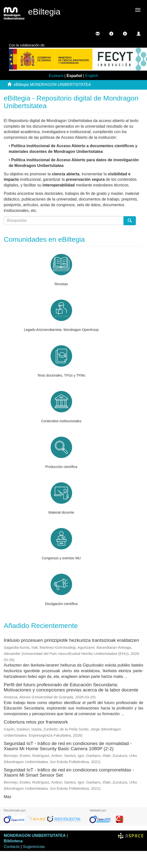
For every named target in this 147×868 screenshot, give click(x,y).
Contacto (12, 847)
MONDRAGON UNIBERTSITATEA (35, 836)
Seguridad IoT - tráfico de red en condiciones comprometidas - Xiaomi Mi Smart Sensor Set (69, 772)
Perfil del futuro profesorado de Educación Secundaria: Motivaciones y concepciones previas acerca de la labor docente (71, 687)
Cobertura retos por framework (36, 722)
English (92, 76)
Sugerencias (34, 847)
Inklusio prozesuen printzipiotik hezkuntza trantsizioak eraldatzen (71, 640)
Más (7, 797)
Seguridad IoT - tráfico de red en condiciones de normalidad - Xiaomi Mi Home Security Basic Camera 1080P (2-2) (68, 746)
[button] (111, 34)
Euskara (56, 76)
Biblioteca (13, 841)
